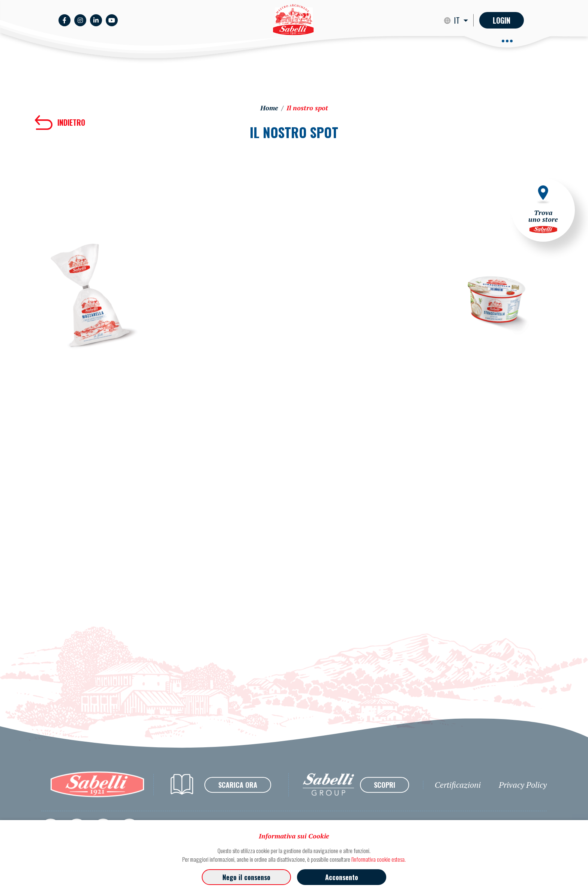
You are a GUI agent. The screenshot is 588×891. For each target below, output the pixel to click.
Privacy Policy (523, 800)
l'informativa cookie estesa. (379, 859)
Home (269, 108)
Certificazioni (458, 800)
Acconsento (342, 877)
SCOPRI (385, 801)
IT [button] (458, 20)
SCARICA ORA (238, 801)
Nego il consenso (246, 877)
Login (502, 20)
